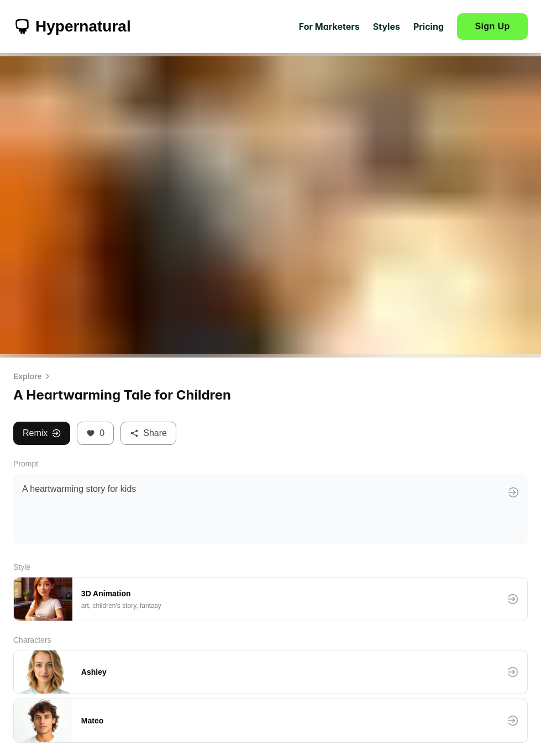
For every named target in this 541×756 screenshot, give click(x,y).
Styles (387, 27)
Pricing (429, 27)
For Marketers (329, 27)
